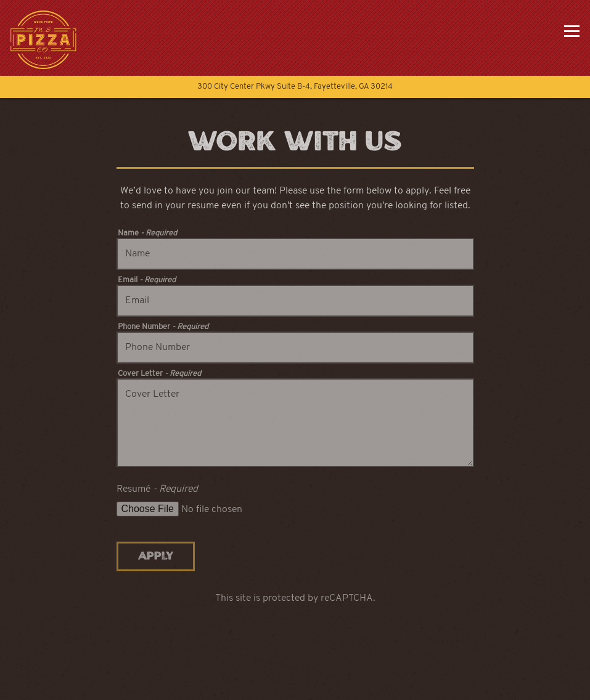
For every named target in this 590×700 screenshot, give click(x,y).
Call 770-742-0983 (295, 655)
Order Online (295, 685)
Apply (156, 556)
